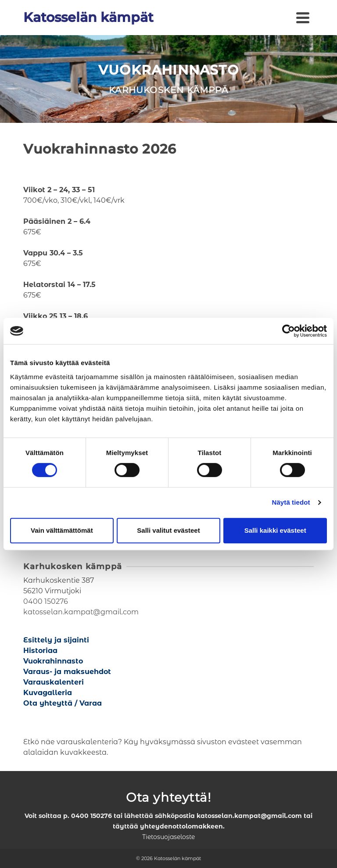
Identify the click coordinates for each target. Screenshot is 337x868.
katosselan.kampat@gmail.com (81, 612)
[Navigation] (303, 18)
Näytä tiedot (291, 502)
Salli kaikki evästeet (275, 530)
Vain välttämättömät (62, 530)
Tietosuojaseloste (168, 837)
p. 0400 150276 (88, 816)
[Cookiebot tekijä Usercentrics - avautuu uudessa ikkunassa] (289, 331)
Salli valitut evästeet (168, 530)
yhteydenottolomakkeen (181, 826)
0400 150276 (46, 601)
